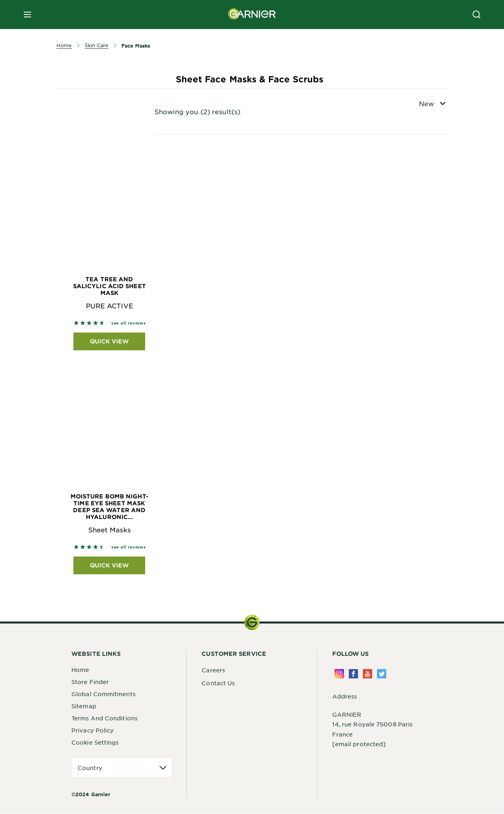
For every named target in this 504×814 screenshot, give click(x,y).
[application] (122, 768)
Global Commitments (103, 694)
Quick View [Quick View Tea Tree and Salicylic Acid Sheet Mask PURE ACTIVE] (109, 341)
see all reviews (129, 323)
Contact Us (218, 683)
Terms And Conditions (104, 718)
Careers (213, 670)
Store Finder (90, 682)
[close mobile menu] (27, 15)
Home (80, 670)
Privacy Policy (93, 730)
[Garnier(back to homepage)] (252, 15)
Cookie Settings (95, 742)
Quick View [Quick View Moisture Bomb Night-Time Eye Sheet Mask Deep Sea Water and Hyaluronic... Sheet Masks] (109, 565)
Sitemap (84, 706)
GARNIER (347, 715)
